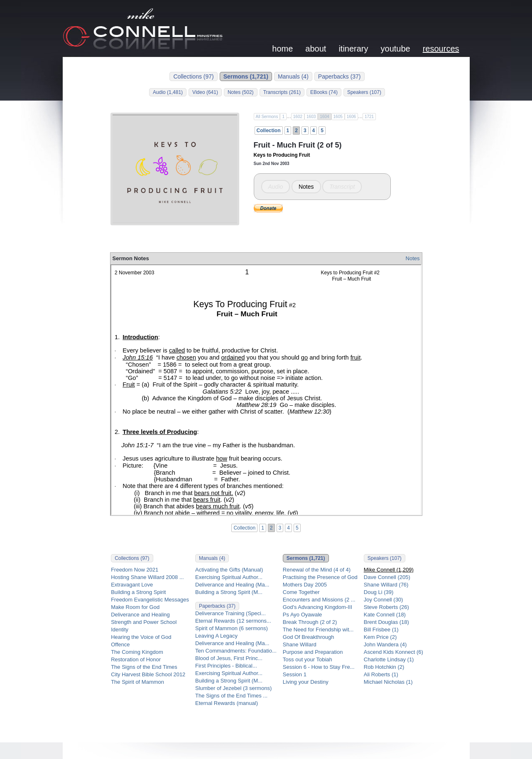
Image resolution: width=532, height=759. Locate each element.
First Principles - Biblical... (226, 666)
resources (441, 49)
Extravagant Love (132, 585)
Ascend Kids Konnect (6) (393, 652)
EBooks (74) (324, 92)
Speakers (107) (364, 92)
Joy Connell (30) (384, 600)
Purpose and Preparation (313, 652)
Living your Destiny (306, 682)
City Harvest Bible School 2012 (148, 674)
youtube (396, 49)
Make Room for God (135, 607)
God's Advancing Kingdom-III (317, 607)
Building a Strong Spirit (138, 592)
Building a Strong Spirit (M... (229, 592)
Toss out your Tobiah (308, 659)
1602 (298, 117)
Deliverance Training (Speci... (230, 613)
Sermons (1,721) (246, 76)
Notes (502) (241, 92)
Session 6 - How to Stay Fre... (319, 667)
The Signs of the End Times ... (231, 696)
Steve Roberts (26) (386, 607)
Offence (120, 644)
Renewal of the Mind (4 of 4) (317, 570)
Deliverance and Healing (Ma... (232, 585)
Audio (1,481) (168, 92)
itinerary (353, 49)
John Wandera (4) (385, 644)
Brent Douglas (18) (386, 622)
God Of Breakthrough (309, 637)
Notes (306, 187)
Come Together (301, 592)
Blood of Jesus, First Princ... (229, 658)
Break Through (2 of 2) (310, 622)
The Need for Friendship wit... (318, 630)
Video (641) (205, 92)
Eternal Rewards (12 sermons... (233, 621)
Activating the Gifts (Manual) (229, 570)
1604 (324, 117)
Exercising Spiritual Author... (229, 577)
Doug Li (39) (379, 592)
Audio (276, 187)
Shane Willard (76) (386, 585)
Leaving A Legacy (216, 636)
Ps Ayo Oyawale (302, 615)
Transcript (342, 187)
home (282, 49)
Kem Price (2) (380, 637)
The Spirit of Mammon (137, 682)
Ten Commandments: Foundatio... (236, 651)
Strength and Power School (144, 622)
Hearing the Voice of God (141, 637)
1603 (311, 117)
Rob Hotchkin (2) (384, 667)
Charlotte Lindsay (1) (389, 659)
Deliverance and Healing (140, 615)
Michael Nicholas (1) (388, 682)
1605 (338, 117)
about (316, 49)
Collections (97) (193, 76)
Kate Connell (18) (385, 615)
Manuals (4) (293, 76)
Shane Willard (300, 644)
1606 (351, 117)
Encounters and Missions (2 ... (319, 600)
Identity (120, 630)
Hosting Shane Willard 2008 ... (147, 577)
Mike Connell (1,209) (389, 570)
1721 (369, 117)
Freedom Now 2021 (135, 570)
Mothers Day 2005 (305, 585)
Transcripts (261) (282, 92)
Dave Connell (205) (387, 577)
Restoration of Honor (136, 659)
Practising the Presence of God (320, 577)
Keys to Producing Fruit (282, 155)
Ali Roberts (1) (381, 674)
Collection (269, 131)
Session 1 (295, 674)
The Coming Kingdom (137, 652)
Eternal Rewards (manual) (227, 703)
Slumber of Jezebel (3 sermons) (233, 688)
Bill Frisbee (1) (381, 630)
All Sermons (267, 117)
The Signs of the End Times (144, 667)
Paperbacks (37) (340, 76)
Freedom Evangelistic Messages (150, 600)
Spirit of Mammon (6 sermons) (232, 628)
